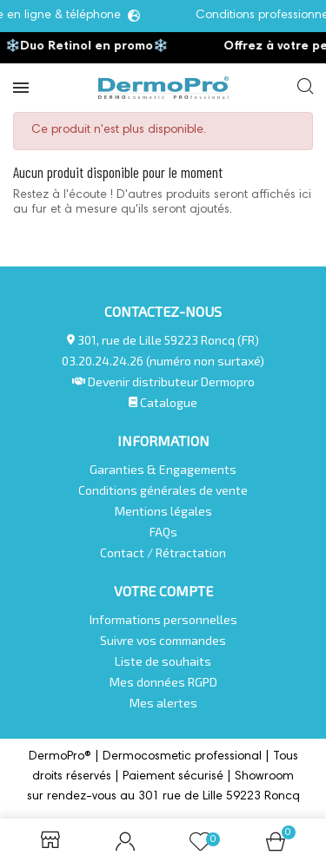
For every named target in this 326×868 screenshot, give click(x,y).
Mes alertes (163, 703)
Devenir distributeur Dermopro (171, 381)
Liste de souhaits (163, 661)
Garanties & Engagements (163, 469)
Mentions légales (163, 511)
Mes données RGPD (163, 682)
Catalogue (163, 402)
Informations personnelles (163, 619)
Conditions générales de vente (163, 490)
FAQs (163, 532)
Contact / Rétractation (163, 552)
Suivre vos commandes (163, 640)
